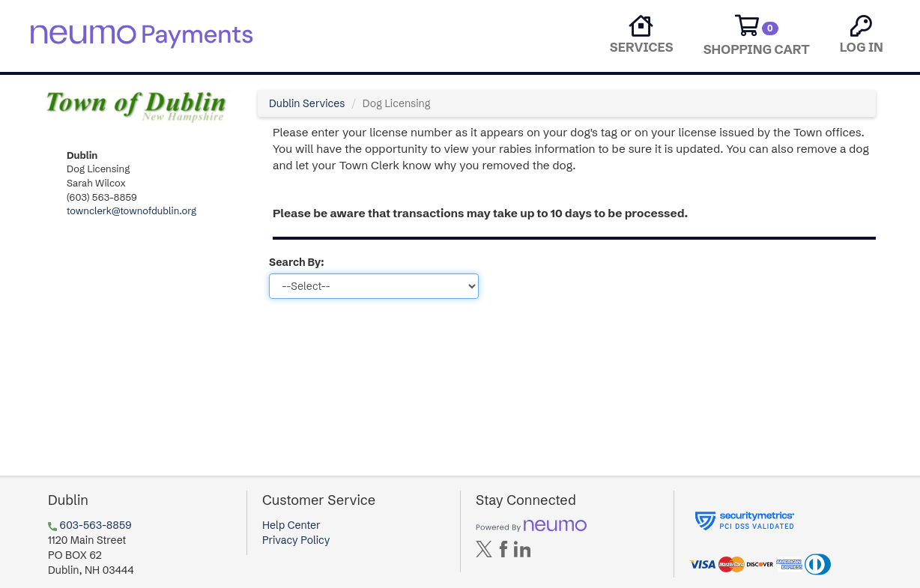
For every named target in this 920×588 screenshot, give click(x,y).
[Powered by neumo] (531, 525)
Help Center (291, 525)
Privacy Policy (296, 540)
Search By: (297, 262)
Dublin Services (307, 103)
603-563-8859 (96, 525)
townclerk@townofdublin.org (131, 210)
